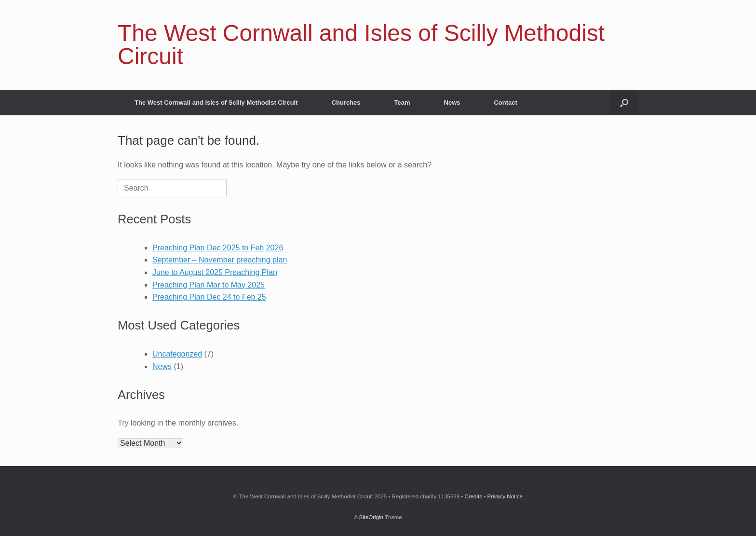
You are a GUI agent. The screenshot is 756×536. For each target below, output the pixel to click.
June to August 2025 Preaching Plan (215, 272)
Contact (505, 103)
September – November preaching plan (220, 260)
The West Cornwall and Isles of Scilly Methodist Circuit (216, 103)
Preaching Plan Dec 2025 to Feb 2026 (218, 248)
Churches (346, 103)
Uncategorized (177, 354)
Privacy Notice (505, 496)
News (452, 103)
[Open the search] (624, 103)
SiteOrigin (371, 517)
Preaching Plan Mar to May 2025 (209, 285)
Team (402, 103)
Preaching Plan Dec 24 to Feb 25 (209, 297)
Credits (473, 496)
